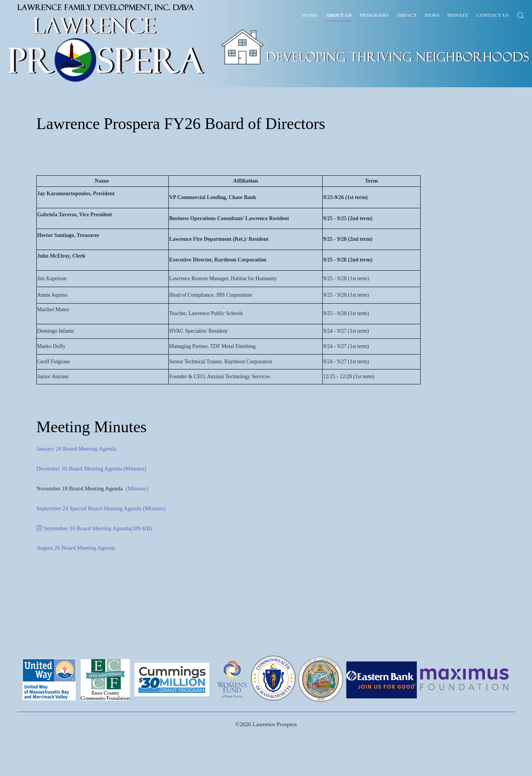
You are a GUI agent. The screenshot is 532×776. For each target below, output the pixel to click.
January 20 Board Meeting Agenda (76, 449)
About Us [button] (339, 15)
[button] (521, 15)
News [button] (432, 15)
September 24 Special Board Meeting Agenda (89, 508)
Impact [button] (407, 15)
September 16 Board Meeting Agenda (95, 528)
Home (310, 15)
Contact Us (493, 15)
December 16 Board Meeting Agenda (79, 469)
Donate (458, 15)
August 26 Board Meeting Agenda (76, 548)
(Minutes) (134, 469)
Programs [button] (374, 15)
